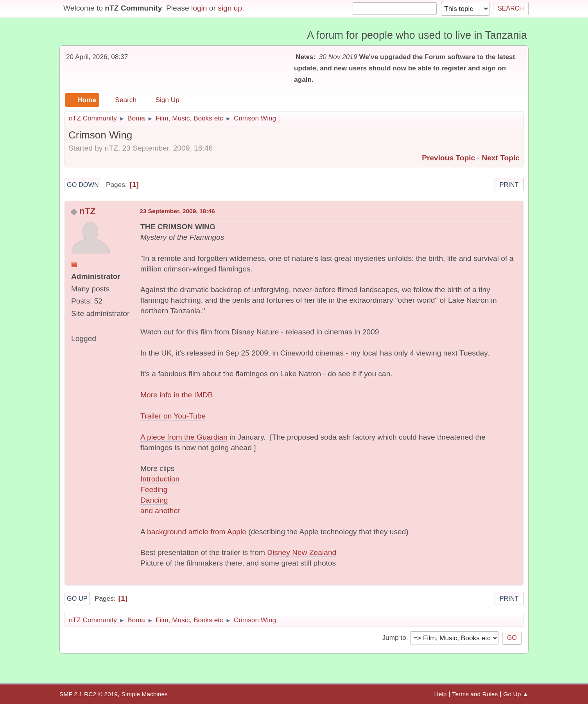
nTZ (87, 211)
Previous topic (448, 158)
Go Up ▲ (516, 694)
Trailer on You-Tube (173, 416)
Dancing (154, 500)
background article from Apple (197, 532)
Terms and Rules (475, 694)
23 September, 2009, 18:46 (177, 211)
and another (160, 511)
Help (441, 694)
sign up (230, 8)
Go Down (83, 185)
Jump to (394, 638)
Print (509, 185)
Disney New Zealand (302, 552)
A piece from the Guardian (184, 437)
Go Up (77, 598)
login (199, 8)
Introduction (160, 479)
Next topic (501, 158)
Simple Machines (144, 694)
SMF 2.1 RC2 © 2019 (89, 694)
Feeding (154, 489)
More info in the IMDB (177, 395)
